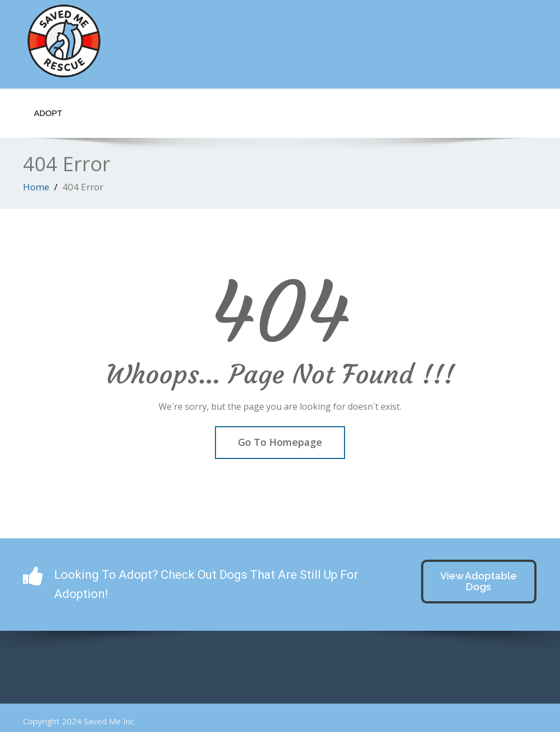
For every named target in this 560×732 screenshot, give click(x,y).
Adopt (48, 113)
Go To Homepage (280, 442)
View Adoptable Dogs (479, 581)
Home (36, 187)
